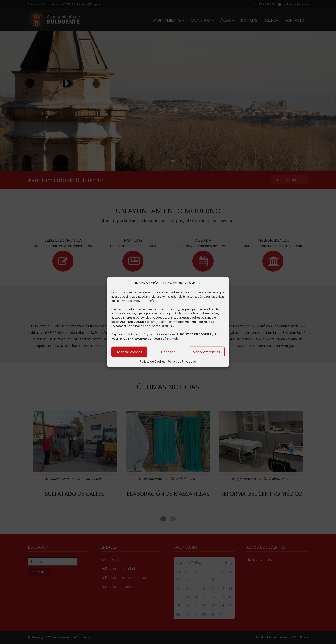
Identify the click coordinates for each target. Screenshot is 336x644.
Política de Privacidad (182, 362)
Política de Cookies (153, 362)
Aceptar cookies (129, 352)
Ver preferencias (207, 352)
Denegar (168, 352)
